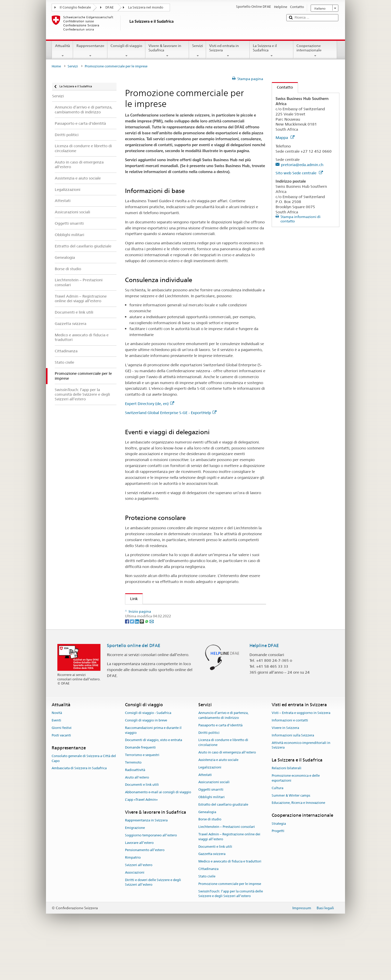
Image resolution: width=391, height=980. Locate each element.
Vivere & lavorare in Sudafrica (167, 51)
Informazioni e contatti (290, 763)
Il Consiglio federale (75, 7)
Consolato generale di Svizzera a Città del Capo (84, 802)
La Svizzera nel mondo (146, 7)
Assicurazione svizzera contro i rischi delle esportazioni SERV (186, 628)
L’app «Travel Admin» (141, 843)
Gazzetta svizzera (212, 897)
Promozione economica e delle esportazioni (168, 637)
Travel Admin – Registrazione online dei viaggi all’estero (229, 880)
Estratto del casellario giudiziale (223, 848)
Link (131, 599)
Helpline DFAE (264, 689)
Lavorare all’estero (139, 886)
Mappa (285, 138)
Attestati (205, 818)
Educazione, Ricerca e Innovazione (298, 846)
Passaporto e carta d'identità (220, 768)
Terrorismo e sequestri (142, 798)
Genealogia (207, 855)
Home (56, 66)
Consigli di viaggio (126, 51)
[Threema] (142, 664)
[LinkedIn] (137, 664)
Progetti (278, 874)
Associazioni (135, 916)
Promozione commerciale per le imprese (230, 927)
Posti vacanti (61, 778)
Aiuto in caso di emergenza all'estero (227, 795)
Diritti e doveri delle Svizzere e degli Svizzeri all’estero (153, 925)
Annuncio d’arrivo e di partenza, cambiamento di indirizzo (223, 758)
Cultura (277, 831)
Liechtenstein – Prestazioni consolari (227, 870)
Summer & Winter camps (291, 839)
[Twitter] (132, 664)
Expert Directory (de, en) (150, 404)
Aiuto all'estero (137, 820)
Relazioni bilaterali (287, 811)
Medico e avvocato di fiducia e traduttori (230, 904)
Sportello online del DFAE (134, 689)
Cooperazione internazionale (315, 51)
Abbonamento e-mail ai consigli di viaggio (158, 835)
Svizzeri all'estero (139, 908)
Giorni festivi (62, 771)
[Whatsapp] (147, 664)
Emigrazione (135, 871)
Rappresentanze (90, 51)
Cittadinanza (208, 912)
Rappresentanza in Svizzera (146, 863)
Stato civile (207, 919)
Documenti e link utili (142, 828)
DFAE (110, 7)
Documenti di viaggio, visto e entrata (154, 783)
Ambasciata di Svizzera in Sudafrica (79, 811)
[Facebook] (127, 664)
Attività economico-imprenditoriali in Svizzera (301, 788)
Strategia (279, 867)
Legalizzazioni (210, 810)
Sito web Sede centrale (299, 173)
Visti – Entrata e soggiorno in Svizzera (301, 756)
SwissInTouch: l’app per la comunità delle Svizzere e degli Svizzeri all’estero (231, 937)
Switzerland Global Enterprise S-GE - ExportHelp (171, 413)
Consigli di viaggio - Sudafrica (148, 756)
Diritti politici (209, 776)
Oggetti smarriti (211, 833)
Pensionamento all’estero (145, 893)
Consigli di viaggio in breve (146, 763)
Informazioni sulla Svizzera (293, 778)
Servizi (198, 51)
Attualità (62, 51)
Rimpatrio (133, 901)
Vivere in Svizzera (285, 771)
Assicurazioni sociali (214, 825)
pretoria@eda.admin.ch (302, 165)
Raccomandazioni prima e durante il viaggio (153, 773)
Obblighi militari (212, 840)
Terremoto (133, 806)
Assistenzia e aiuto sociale (218, 803)
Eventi (56, 763)
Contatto (282, 87)
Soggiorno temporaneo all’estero (151, 878)
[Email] (152, 664)
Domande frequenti (140, 791)
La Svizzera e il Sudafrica (272, 51)
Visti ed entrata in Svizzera (228, 51)
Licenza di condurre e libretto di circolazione (223, 786)
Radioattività (135, 813)
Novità (57, 756)
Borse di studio (210, 863)
